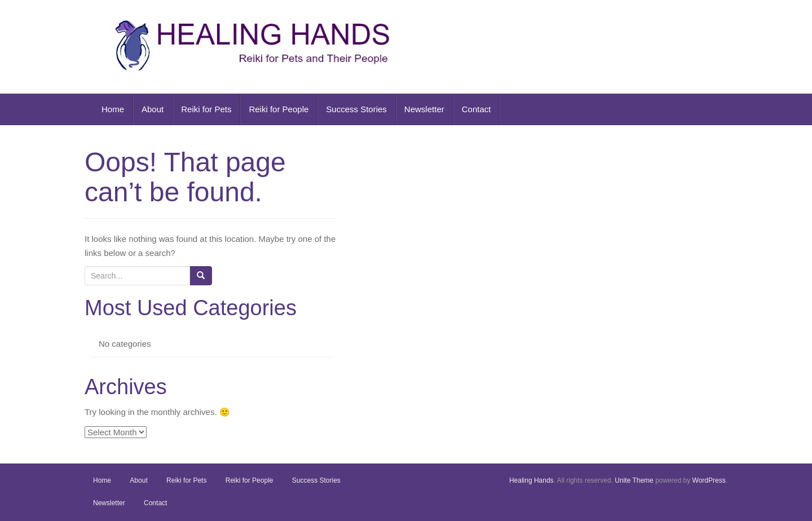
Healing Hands (531, 480)
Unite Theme (634, 480)
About (153, 109)
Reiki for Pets (206, 109)
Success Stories (356, 109)
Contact (476, 109)
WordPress (709, 480)
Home (113, 109)
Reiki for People (279, 109)
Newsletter (424, 109)
